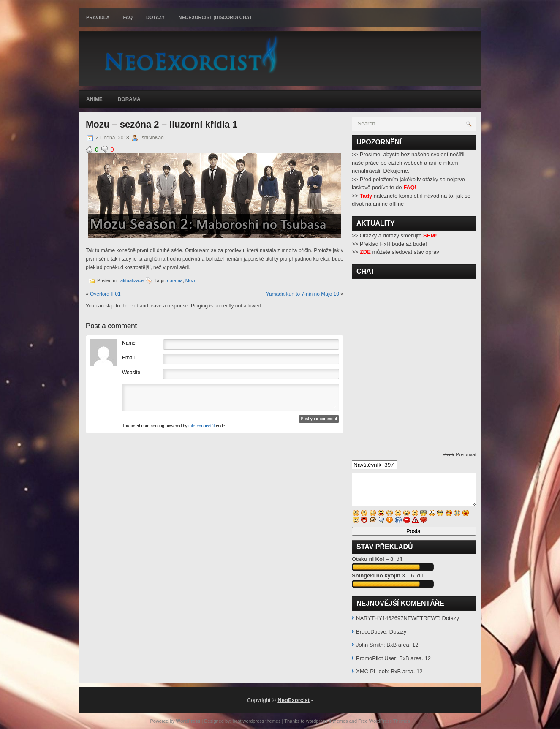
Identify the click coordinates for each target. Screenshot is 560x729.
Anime (94, 99)
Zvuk (449, 454)
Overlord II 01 (105, 294)
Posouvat (466, 454)
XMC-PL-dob (372, 671)
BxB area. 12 (402, 645)
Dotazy (155, 17)
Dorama (129, 99)
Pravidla (98, 17)
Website (131, 373)
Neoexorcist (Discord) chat (215, 17)
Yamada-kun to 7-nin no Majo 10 (303, 294)
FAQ (128, 17)
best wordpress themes (257, 721)
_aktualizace (131, 280)
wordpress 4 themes (327, 721)
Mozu (191, 280)
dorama (175, 280)
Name (129, 343)
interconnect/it (201, 426)
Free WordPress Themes (384, 721)
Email (128, 358)
